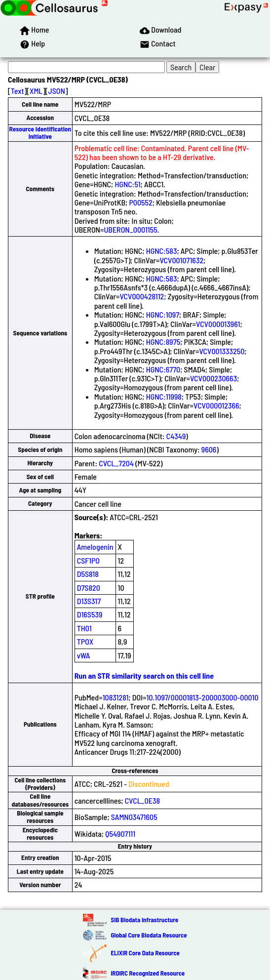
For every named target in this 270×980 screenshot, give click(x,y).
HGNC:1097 (163, 314)
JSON (57, 91)
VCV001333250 (222, 351)
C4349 (176, 436)
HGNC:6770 (163, 369)
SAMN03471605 (134, 817)
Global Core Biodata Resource (149, 935)
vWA (84, 655)
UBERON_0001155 (130, 229)
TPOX (85, 641)
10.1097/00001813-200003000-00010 (202, 697)
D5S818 (88, 574)
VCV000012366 (216, 405)
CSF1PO (88, 560)
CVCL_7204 (116, 463)
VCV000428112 (142, 296)
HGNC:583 (162, 251)
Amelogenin (95, 547)
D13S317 (89, 601)
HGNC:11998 (164, 396)
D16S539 (90, 614)
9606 (209, 449)
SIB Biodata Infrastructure (144, 920)
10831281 (116, 697)
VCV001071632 (181, 260)
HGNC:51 (127, 184)
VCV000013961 (218, 324)
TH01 (84, 628)
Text (18, 91)
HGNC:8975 (163, 342)
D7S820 (89, 588)
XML (36, 91)
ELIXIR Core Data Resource (145, 953)
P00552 (140, 202)
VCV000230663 (213, 378)
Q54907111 (120, 834)
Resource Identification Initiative (40, 133)
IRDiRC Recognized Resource (148, 973)
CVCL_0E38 (143, 800)
